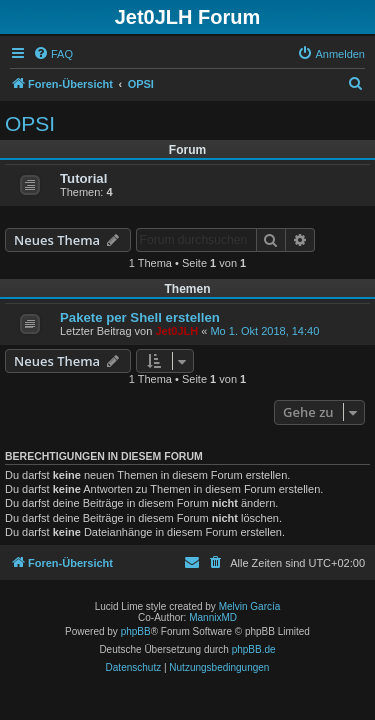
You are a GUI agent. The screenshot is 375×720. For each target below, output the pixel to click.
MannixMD (213, 617)
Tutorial (83, 178)
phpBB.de (254, 649)
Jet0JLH (176, 331)
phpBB (136, 631)
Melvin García (250, 606)
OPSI (30, 123)
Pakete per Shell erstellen (140, 317)
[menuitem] (53, 54)
